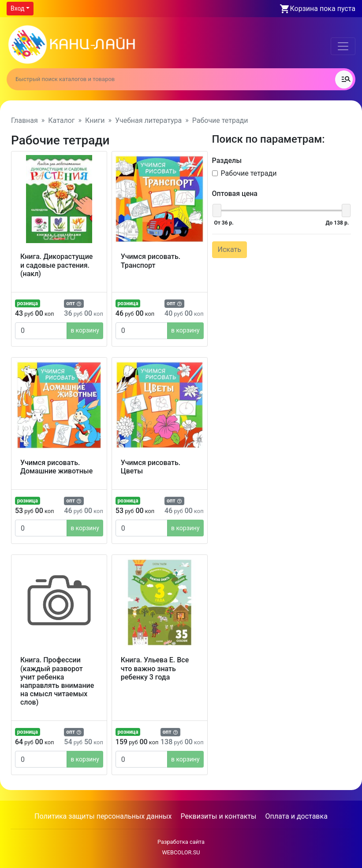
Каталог (61, 120)
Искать (230, 249)
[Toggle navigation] (343, 46)
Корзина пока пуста (323, 9)
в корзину (85, 330)
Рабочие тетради (249, 173)
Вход (17, 8)
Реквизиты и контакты (218, 816)
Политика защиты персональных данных (103, 816)
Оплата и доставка (296, 816)
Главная (24, 120)
